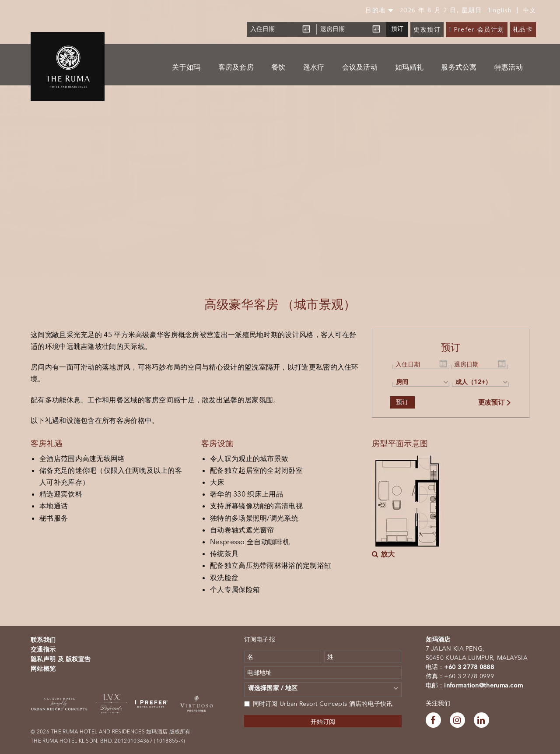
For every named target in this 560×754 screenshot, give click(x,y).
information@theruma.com (483, 685)
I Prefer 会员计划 (477, 30)
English (500, 10)
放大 (383, 554)
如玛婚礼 (409, 67)
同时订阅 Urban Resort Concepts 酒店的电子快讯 (318, 704)
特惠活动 (509, 67)
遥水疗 (314, 67)
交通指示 (43, 649)
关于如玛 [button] (186, 67)
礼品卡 (523, 30)
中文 (530, 10)
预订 (397, 29)
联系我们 (43, 640)
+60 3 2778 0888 (469, 667)
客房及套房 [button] (236, 67)
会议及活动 (360, 67)
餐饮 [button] (278, 67)
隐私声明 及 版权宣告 (61, 659)
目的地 (379, 10)
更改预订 (427, 30)
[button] (28, 138)
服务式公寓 (459, 67)
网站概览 (43, 669)
